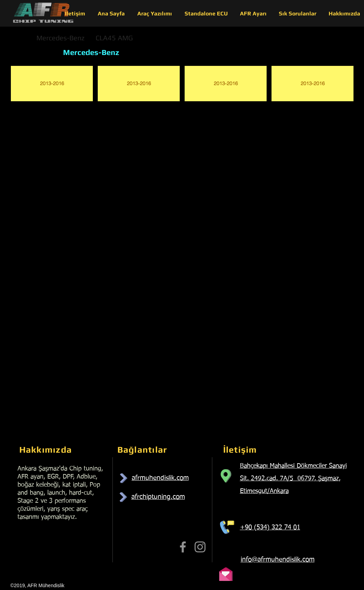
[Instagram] (200, 547)
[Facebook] (183, 547)
